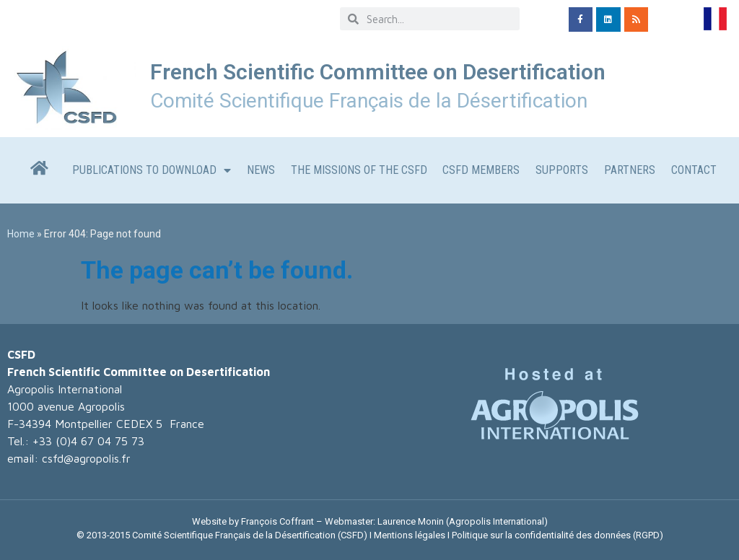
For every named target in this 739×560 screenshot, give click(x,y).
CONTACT (694, 170)
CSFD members (481, 170)
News (261, 170)
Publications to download (152, 170)
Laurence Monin (411, 521)
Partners (630, 170)
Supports (562, 170)
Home (21, 234)
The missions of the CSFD (359, 170)
